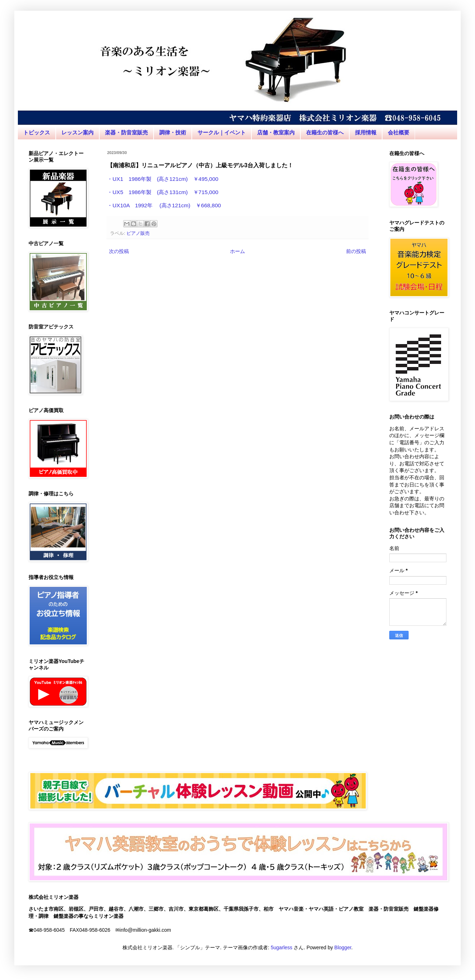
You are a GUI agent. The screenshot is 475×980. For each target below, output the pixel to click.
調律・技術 (173, 132)
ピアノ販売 (138, 233)
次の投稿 (119, 251)
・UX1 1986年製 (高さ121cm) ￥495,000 (163, 179)
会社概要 (399, 132)
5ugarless (282, 947)
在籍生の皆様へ (325, 132)
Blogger (343, 947)
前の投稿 (356, 251)
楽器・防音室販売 (126, 132)
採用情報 (366, 132)
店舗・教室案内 (276, 132)
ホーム (237, 251)
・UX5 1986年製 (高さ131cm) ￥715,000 (163, 192)
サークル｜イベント (222, 132)
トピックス (37, 132)
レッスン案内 (77, 132)
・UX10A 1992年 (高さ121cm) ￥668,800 (164, 205)
